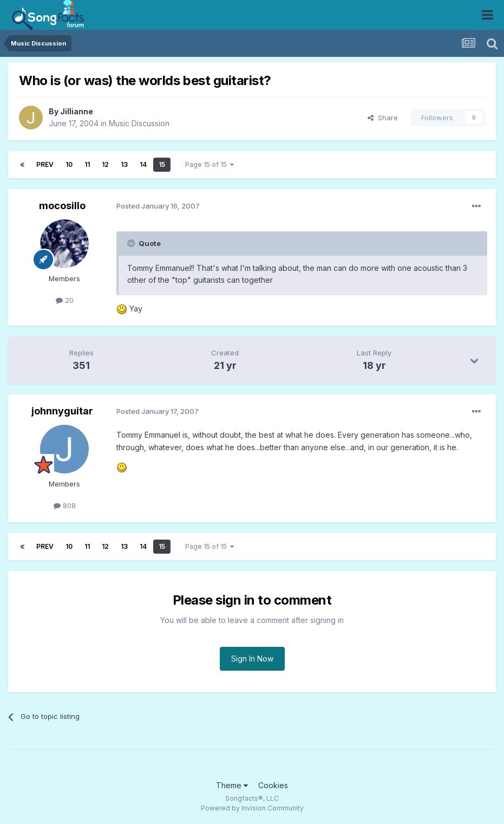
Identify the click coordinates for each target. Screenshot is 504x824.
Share (383, 118)
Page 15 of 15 (210, 164)
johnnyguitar (62, 411)
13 (124, 164)
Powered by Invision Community (252, 808)
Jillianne (77, 111)
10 (69, 164)
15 (162, 164)
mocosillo (62, 206)
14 (143, 164)
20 (65, 300)
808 (65, 505)
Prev (45, 164)
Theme (232, 785)
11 (87, 164)
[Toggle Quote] (132, 243)
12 (105, 164)
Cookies (273, 785)
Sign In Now (252, 658)
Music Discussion (139, 123)
